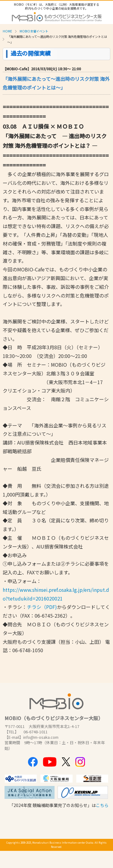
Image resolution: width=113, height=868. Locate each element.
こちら (102, 805)
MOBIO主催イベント (34, 31)
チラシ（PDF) (42, 607)
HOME (7, 31)
